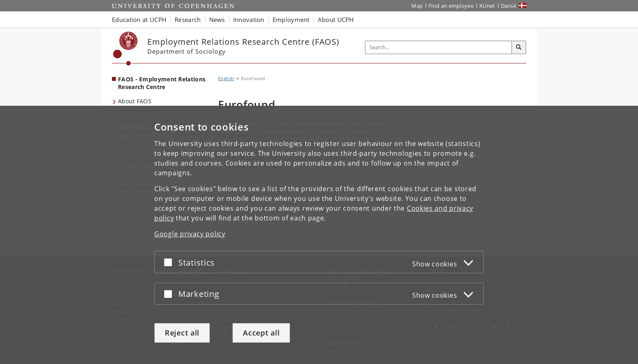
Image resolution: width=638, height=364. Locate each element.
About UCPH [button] (336, 20)
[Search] (519, 48)
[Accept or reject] (170, 262)
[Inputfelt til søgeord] (439, 47)
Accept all (261, 333)
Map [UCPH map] (417, 6)
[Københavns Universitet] (126, 49)
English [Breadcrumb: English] (226, 78)
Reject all (182, 333)
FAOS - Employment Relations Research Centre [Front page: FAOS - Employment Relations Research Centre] (162, 83)
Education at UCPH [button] (139, 20)
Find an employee (451, 6)
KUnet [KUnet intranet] (487, 6)
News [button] (217, 20)
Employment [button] (291, 20)
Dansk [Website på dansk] (509, 6)
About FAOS (135, 101)
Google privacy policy (190, 234)
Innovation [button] (249, 20)
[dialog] (319, 235)
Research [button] (188, 20)
